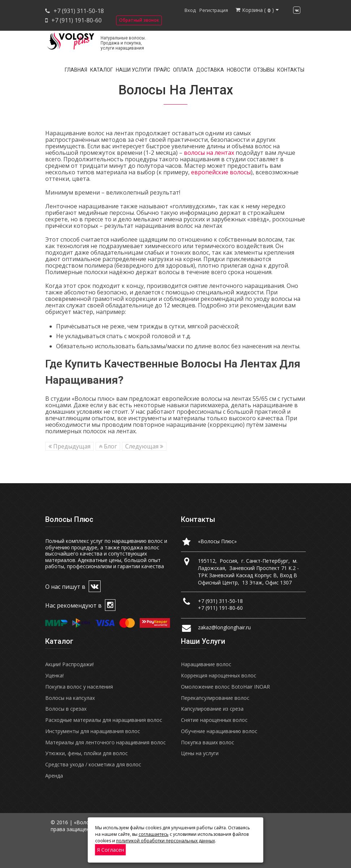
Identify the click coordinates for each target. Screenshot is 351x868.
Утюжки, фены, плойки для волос (86, 753)
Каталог (102, 70)
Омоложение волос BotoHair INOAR (225, 687)
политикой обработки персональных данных (166, 841)
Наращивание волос (206, 664)
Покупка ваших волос (208, 742)
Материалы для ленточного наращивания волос (105, 742)
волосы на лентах (209, 153)
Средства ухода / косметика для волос (93, 764)
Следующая (144, 446)
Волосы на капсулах (70, 698)
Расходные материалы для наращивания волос (104, 720)
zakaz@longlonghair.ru (224, 627)
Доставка (210, 70)
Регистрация (214, 10)
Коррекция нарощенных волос (219, 675)
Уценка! (54, 675)
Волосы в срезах (66, 709)
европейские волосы (221, 172)
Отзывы (264, 70)
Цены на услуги (200, 753)
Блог (108, 446)
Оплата (183, 70)
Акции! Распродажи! (69, 664)
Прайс (162, 70)
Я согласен (111, 850)
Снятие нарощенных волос (214, 720)
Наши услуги (133, 70)
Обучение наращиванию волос (219, 731)
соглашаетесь (154, 834)
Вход (190, 10)
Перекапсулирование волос (215, 698)
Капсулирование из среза (212, 709)
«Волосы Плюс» (217, 541)
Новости (239, 70)
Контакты (291, 70)
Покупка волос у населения (79, 687)
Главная (76, 70)
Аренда (54, 776)
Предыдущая (69, 446)
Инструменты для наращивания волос (93, 731)
